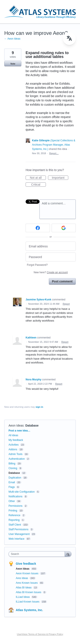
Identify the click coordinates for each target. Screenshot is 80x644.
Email (12, 482)
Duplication (15, 478)
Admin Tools (15, 454)
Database (32, 425)
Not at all (38, 178)
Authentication (17, 459)
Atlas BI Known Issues (29, 592)
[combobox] (38, 554)
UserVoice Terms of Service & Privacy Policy (40, 634)
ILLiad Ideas (23, 597)
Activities (14, 445)
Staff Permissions (18, 529)
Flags (12, 487)
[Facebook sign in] (38, 228)
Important (60, 178)
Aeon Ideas (16, 425)
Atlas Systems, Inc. (29, 610)
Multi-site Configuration (22, 492)
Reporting (14, 520)
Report (66, 304)
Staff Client (15, 525)
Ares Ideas (22, 578)
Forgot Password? (37, 265)
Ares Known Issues (27, 583)
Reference (14, 515)
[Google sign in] (64, 228)
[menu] (69, 38)
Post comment (62, 281)
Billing (12, 464)
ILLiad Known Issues (28, 602)
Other (12, 501)
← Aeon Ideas (12, 39)
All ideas (13, 435)
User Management (19, 534)
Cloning (13, 468)
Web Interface (16, 539)
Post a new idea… (19, 431)
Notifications (15, 496)
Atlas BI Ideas (24, 588)
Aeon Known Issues (27, 573)
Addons (13, 449)
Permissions (15, 506)
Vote (13, 64)
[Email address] (51, 246)
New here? (51, 272)
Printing (13, 511)
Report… (54, 153)
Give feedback (26, 564)
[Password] (51, 257)
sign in (39, 407)
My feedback (16, 440)
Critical (39, 185)
